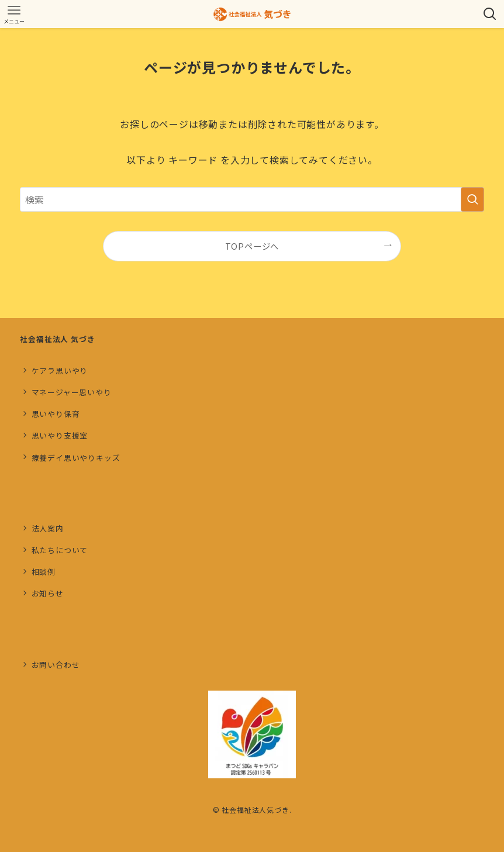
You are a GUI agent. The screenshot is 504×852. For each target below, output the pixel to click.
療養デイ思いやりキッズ (76, 458)
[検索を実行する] (472, 199)
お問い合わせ (56, 665)
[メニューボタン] (14, 14)
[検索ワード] (252, 199)
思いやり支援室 (60, 435)
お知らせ (48, 593)
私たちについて (60, 550)
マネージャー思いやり (72, 392)
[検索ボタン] (490, 14)
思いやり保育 (56, 414)
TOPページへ (252, 246)
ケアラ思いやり (60, 370)
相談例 (44, 572)
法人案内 (48, 528)
